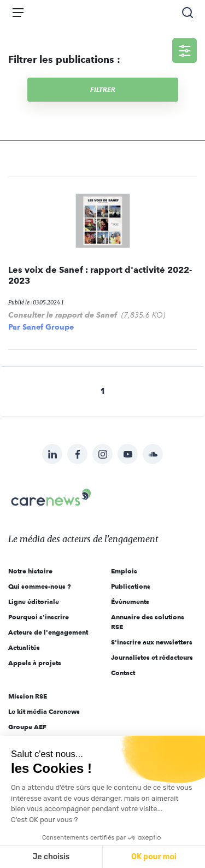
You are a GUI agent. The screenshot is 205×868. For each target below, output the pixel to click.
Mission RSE (28, 696)
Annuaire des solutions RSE (148, 622)
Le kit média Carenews (44, 711)
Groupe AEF (27, 727)
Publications (131, 586)
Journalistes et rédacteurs (152, 657)
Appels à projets (35, 663)
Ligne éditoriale (34, 602)
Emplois (124, 571)
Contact (123, 673)
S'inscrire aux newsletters (152, 642)
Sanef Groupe (48, 327)
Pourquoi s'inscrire (39, 617)
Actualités (24, 647)
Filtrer (103, 89)
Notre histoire (30, 571)
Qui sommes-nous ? (40, 586)
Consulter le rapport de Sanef (63, 315)
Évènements (130, 602)
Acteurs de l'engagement (48, 632)
